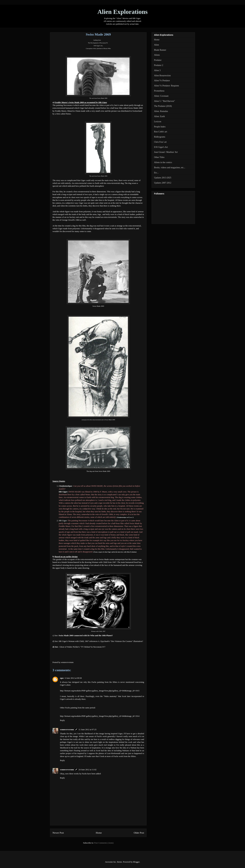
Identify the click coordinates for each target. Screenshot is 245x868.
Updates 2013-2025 (163, 178)
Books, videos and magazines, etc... (170, 168)
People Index (160, 127)
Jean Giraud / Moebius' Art (166, 152)
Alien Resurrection (162, 76)
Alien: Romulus (161, 111)
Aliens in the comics (163, 162)
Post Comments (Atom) (104, 843)
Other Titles (159, 157)
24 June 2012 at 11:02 (87, 770)
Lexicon (158, 122)
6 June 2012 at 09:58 (73, 678)
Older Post (139, 833)
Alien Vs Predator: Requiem (166, 86)
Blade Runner (160, 50)
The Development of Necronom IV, (98, 43)
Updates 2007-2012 (163, 183)
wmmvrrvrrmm (67, 729)
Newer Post (58, 833)
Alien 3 (157, 70)
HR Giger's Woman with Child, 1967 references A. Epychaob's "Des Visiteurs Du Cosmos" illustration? (101, 641)
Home (99, 833)
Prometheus (159, 91)
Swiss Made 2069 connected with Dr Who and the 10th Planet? (86, 635)
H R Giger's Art (98, 46)
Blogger (136, 862)
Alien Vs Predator (162, 81)
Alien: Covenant (161, 96)
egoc (62, 678)
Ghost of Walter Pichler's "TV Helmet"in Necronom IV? (82, 647)
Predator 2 (159, 65)
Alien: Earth (159, 116)
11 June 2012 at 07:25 (87, 729)
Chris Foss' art (160, 142)
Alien (156, 45)
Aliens (157, 55)
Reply (62, 720)
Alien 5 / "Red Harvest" (165, 101)
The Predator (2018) (163, 106)
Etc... (156, 173)
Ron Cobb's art (161, 132)
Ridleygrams (160, 137)
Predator (158, 60)
